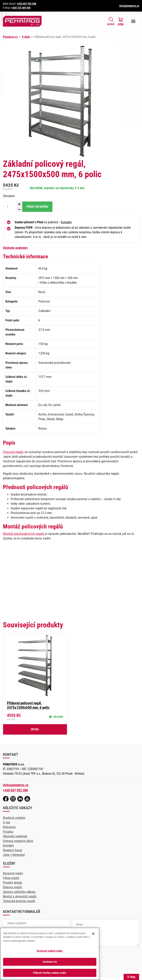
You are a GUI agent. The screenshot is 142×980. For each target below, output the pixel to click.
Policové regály (13, 452)
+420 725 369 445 (21, 8)
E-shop (26, 37)
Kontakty (66, 222)
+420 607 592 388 (27, 4)
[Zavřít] (93, 934)
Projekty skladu (12, 883)
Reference (9, 827)
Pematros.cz (10, 37)
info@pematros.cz (129, 6)
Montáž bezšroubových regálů (24, 534)
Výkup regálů (11, 878)
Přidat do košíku (37, 207)
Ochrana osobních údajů (18, 841)
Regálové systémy (14, 818)
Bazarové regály (13, 873)
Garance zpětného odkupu (19, 892)
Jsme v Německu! (14, 855)
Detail (35, 729)
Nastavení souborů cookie (50, 951)
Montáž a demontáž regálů (20, 896)
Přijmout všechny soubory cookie (50, 973)
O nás (6, 822)
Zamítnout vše (50, 962)
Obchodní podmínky (15, 248)
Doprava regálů (12, 887)
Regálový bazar (12, 850)
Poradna (8, 832)
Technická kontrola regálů (19, 901)
